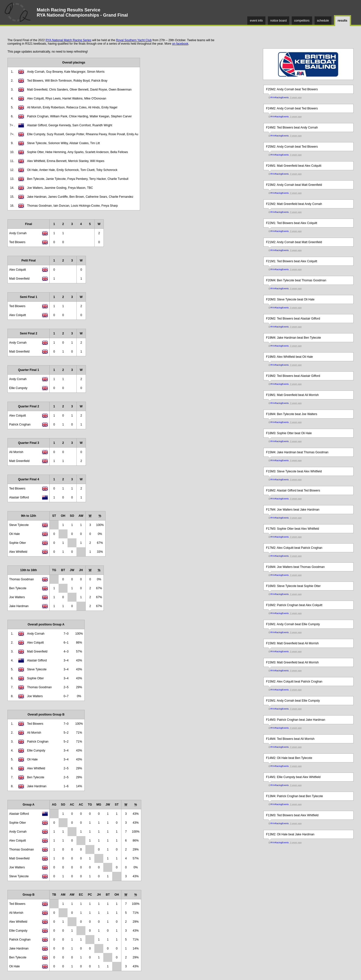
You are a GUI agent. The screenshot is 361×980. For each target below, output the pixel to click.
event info (256, 21)
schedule (323, 21)
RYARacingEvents (280, 98)
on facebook (180, 44)
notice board (279, 21)
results (343, 21)
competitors (302, 21)
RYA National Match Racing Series (68, 40)
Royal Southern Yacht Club (134, 40)
